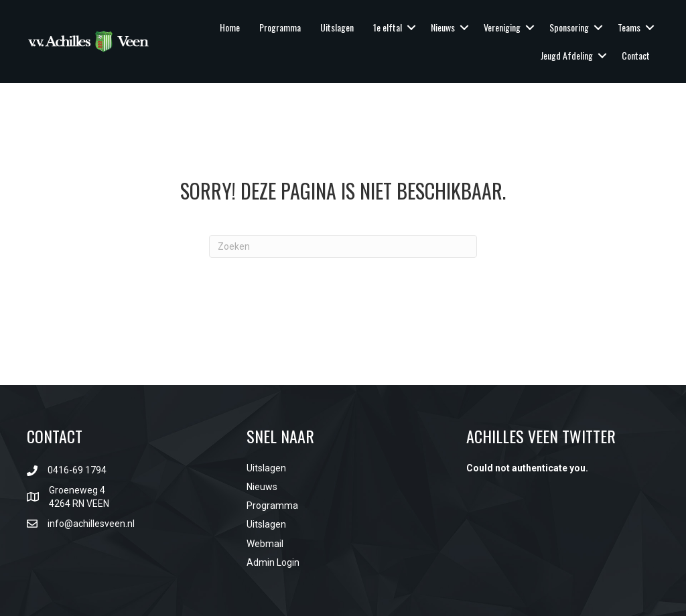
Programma (280, 27)
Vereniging (502, 27)
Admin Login (273, 562)
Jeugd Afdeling (567, 55)
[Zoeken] (343, 246)
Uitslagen (337, 27)
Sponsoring (569, 27)
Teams (629, 27)
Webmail (265, 544)
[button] (411, 27)
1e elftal (388, 27)
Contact (636, 55)
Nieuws (443, 27)
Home (230, 27)
